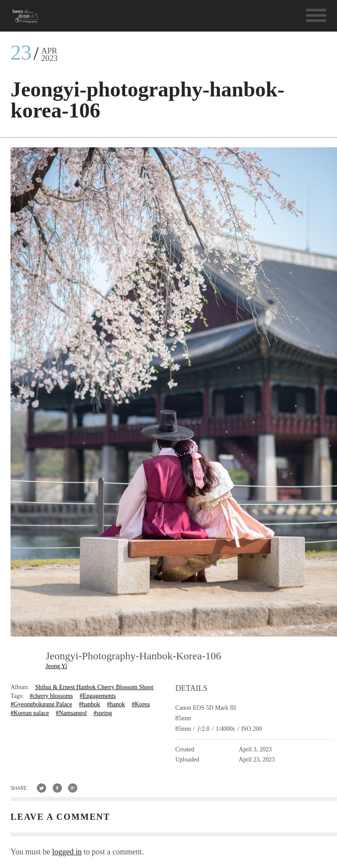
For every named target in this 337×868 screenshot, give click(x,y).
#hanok (116, 704)
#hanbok (90, 704)
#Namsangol (71, 713)
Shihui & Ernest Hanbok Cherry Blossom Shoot (94, 687)
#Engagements (98, 696)
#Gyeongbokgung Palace (41, 704)
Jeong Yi (56, 666)
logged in (67, 852)
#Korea (141, 704)
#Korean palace (30, 713)
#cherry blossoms (51, 696)
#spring (103, 713)
